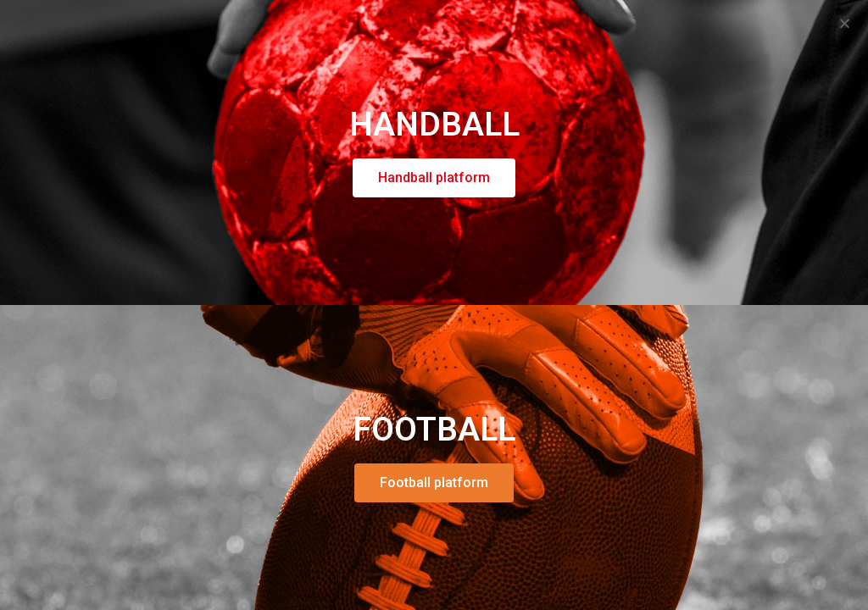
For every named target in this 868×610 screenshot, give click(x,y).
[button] (845, 23)
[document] (434, 305)
